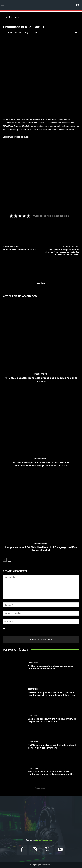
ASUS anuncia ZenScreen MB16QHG (19, 250)
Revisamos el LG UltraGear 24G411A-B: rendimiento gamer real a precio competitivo (52, 773)
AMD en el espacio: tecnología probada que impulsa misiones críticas (41, 379)
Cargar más (41, 788)
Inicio (5, 17)
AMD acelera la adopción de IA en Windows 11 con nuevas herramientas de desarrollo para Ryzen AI (62, 252)
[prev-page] (5, 560)
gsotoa (14, 33)
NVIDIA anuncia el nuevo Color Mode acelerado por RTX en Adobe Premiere (53, 747)
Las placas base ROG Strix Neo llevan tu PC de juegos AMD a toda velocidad (41, 549)
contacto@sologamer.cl (45, 840)
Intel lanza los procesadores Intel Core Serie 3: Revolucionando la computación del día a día (41, 464)
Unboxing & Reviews (26, 22)
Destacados (14, 17)
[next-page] (10, 560)
